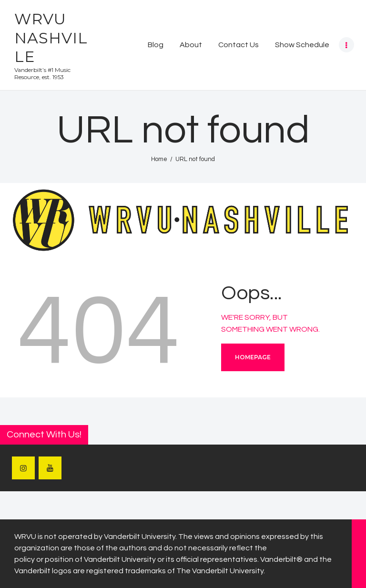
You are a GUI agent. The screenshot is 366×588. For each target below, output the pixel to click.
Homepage (253, 357)
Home (159, 159)
